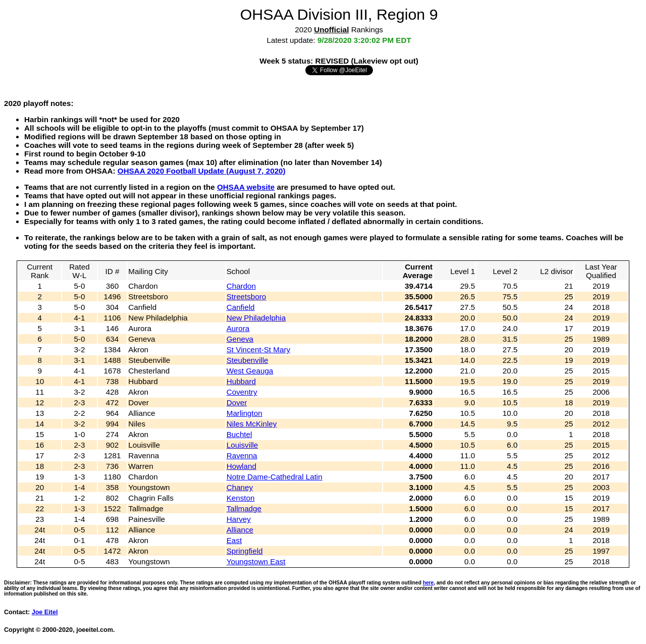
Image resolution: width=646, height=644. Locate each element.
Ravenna (242, 455)
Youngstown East (256, 561)
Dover (237, 402)
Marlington (245, 413)
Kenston (241, 498)
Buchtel (239, 434)
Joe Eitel (45, 612)
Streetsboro (247, 297)
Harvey (239, 519)
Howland (241, 466)
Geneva (240, 339)
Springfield (245, 551)
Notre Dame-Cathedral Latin (275, 477)
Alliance (240, 530)
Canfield (241, 307)
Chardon (241, 286)
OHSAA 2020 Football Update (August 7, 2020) (202, 171)
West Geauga (250, 371)
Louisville (242, 445)
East (234, 540)
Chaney (240, 487)
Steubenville (248, 360)
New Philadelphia (256, 318)
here (428, 583)
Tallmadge (244, 508)
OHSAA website (246, 187)
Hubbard (241, 381)
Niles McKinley (252, 424)
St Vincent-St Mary (258, 350)
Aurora (238, 328)
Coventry (242, 392)
